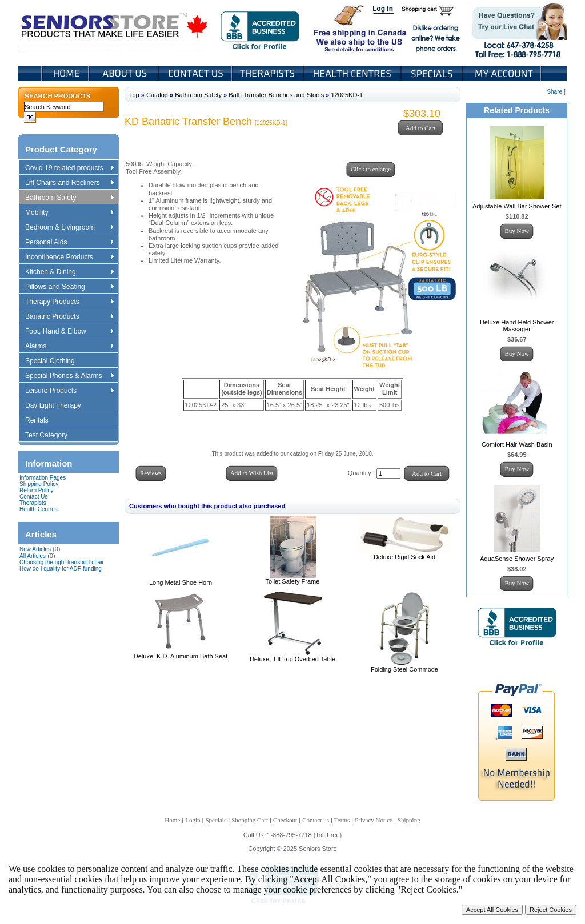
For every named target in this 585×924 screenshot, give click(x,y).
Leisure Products (69, 391)
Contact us (316, 820)
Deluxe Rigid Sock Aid (404, 557)
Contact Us (196, 73)
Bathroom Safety (69, 198)
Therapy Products (69, 302)
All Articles (33, 556)
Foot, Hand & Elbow (69, 332)
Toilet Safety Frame (293, 581)
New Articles (35, 549)
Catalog (157, 95)
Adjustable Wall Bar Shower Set (517, 206)
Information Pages (43, 478)
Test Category (52, 436)
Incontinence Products (69, 258)
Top (134, 95)
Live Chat (516, 28)
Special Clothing (55, 361)
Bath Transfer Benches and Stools (276, 95)
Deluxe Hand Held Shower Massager (517, 326)
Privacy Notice (374, 820)
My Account (503, 73)
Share (554, 92)
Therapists (269, 73)
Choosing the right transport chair (62, 562)
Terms (342, 820)
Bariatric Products (69, 317)
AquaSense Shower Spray (517, 559)
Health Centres (39, 509)
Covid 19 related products (71, 168)
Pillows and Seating (69, 287)
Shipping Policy (39, 484)
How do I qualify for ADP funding (61, 569)
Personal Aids (69, 243)
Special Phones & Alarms (70, 376)
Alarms (69, 347)
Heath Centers (353, 73)
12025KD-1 (347, 95)
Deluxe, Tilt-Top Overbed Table (292, 659)
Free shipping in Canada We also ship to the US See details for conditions (337, 28)
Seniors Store (115, 28)
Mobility (69, 213)
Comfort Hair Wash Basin (517, 444)
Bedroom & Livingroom (69, 228)
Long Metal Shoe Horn (181, 582)
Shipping (409, 820)
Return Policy (36, 490)
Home (65, 73)
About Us (125, 73)
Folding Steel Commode (404, 669)
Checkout (285, 820)
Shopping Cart (432, 10)
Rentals (42, 421)
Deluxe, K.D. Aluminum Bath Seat (181, 656)
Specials (432, 73)
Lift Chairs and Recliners (69, 183)
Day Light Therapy (59, 406)
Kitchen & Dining (69, 272)
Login (384, 10)
